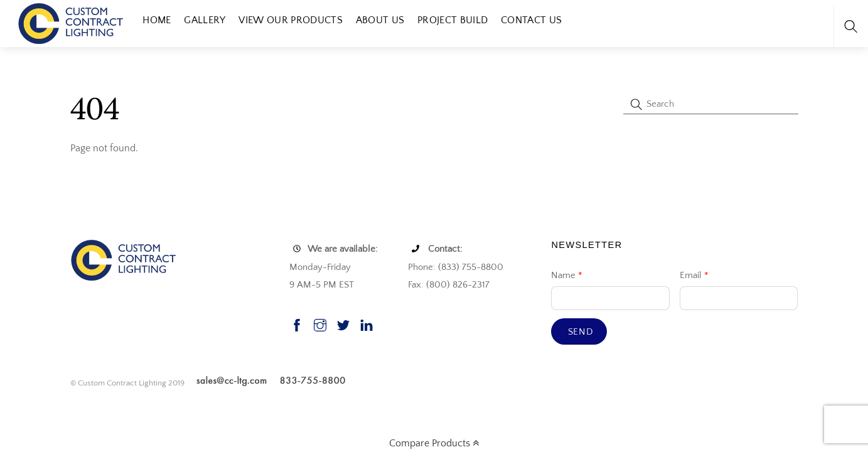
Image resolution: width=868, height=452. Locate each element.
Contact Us (531, 20)
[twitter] (343, 324)
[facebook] (297, 324)
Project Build (453, 20)
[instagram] (320, 324)
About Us (380, 20)
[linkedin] (367, 324)
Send (581, 332)
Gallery (205, 20)
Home (157, 20)
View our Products (290, 20)
